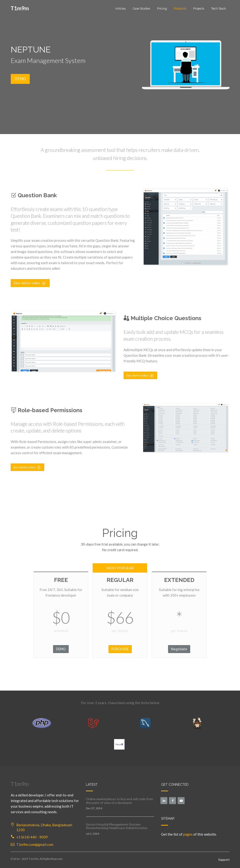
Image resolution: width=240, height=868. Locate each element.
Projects (199, 9)
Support (224, 860)
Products (180, 9)
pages (188, 834)
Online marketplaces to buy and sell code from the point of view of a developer (119, 801)
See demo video (30, 283)
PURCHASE (120, 649)
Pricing (162, 9)
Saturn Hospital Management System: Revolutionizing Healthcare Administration (117, 826)
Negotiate (179, 649)
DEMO (20, 79)
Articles (120, 9)
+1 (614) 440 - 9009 (32, 837)
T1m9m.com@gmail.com (35, 844)
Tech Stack (219, 9)
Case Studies (141, 9)
